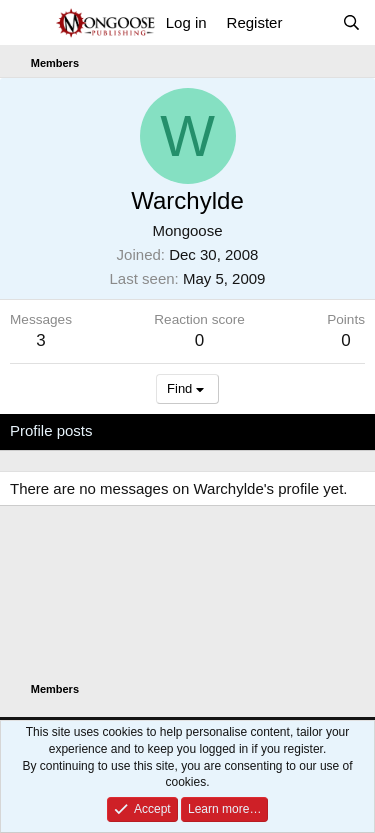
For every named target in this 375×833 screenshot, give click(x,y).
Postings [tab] (252, 430)
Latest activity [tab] (158, 430)
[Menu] (27, 23)
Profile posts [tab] (51, 430)
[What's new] (311, 22)
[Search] (351, 22)
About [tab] (320, 430)
